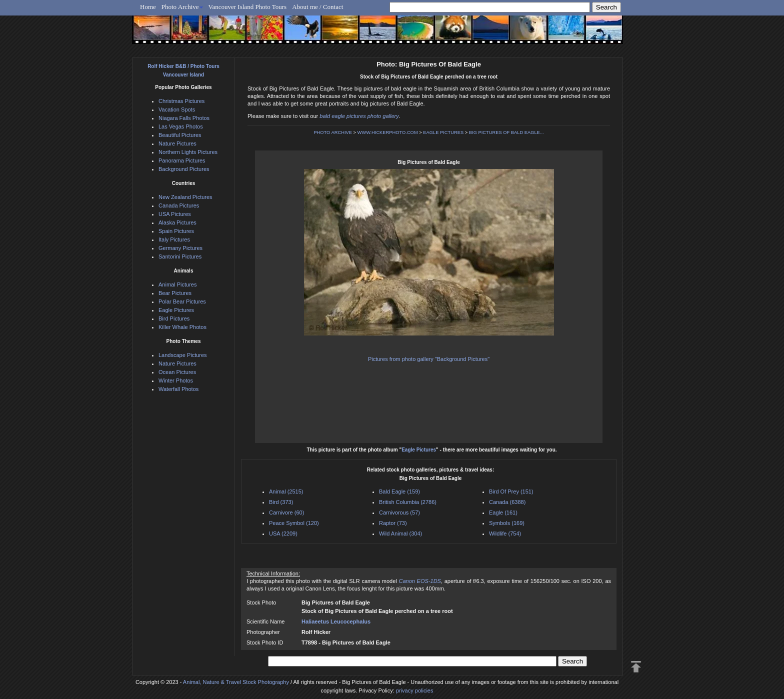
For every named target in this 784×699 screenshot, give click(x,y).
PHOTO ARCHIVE (333, 132)
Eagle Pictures (419, 450)
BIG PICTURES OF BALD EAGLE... (506, 132)
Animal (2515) (286, 491)
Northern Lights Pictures (188, 152)
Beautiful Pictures (180, 135)
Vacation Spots (177, 109)
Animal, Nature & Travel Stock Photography (236, 682)
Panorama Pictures (182, 160)
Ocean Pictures (177, 372)
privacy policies (415, 690)
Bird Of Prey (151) (511, 491)
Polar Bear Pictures (182, 301)
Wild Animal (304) (400, 533)
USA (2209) (283, 533)
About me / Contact (317, 7)
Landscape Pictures (183, 355)
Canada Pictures (179, 205)
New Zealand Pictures (185, 197)
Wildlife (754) (505, 533)
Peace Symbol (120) (294, 523)
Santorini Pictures (180, 256)
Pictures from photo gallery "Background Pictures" (429, 359)
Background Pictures (184, 169)
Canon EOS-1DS (419, 581)
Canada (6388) (507, 502)
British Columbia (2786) (408, 502)
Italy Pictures (174, 239)
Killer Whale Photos (182, 327)
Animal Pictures (177, 284)
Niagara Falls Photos (184, 118)
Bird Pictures (174, 318)
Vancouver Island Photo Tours (248, 7)
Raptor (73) (393, 523)
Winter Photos (176, 380)
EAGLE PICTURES (443, 132)
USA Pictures (175, 214)
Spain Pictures (176, 231)
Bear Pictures (175, 293)
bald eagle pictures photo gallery (359, 116)
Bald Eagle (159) (399, 491)
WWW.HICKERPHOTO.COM (388, 132)
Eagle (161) (503, 512)
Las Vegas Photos (181, 126)
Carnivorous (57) (399, 512)
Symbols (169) (507, 523)
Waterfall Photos (178, 389)
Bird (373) (281, 502)
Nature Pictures (177, 143)
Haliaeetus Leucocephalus (336, 621)
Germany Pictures (180, 248)
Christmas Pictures (181, 101)
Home (148, 7)
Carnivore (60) (286, 512)
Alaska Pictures (177, 222)
